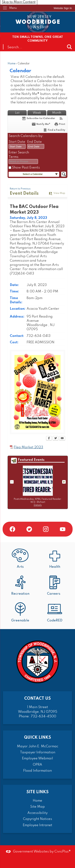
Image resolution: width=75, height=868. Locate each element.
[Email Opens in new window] (62, 439)
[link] (63, 8)
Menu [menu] (13, 8)
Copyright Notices (37, 819)
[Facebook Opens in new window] (49, 439)
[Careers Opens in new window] (55, 586)
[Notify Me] (41, 124)
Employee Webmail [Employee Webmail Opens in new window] (37, 758)
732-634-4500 (43, 716)
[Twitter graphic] (29, 529)
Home (11, 64)
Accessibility (37, 813)
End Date (34, 142)
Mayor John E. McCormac (38, 746)
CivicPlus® (63, 852)
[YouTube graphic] (63, 529)
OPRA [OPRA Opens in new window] (37, 765)
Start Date (17, 142)
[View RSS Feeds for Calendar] (61, 118)
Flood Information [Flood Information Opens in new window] (37, 771)
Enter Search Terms (19, 155)
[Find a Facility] (54, 130)
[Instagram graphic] (46, 529)
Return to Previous (20, 189)
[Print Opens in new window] (60, 124)
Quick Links (37, 738)
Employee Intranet (37, 825)
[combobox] (17, 146)
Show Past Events (26, 168)
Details (38, 505)
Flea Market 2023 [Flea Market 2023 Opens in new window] (28, 447)
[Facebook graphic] (12, 529)
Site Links (37, 792)
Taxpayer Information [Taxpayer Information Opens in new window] (38, 752)
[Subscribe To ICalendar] (38, 118)
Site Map (37, 807)
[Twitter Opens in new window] (55, 439)
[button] (69, 47)
